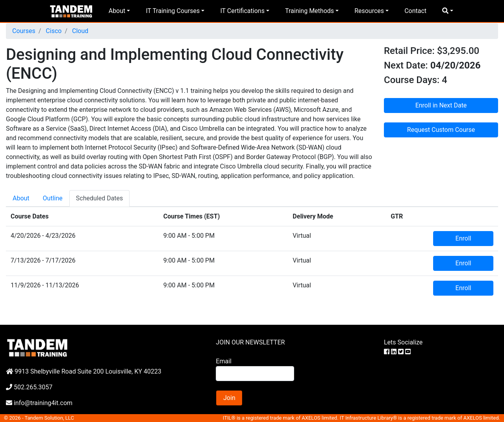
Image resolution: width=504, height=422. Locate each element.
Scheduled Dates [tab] (100, 198)
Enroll (463, 238)
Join (229, 398)
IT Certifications (242, 11)
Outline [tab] (53, 198)
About (117, 11)
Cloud (79, 31)
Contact (415, 11)
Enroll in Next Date (441, 105)
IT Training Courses (173, 11)
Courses (24, 31)
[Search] (255, 374)
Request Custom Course (441, 130)
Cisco (53, 31)
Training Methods (309, 11)
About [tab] (21, 198)
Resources (369, 11)
